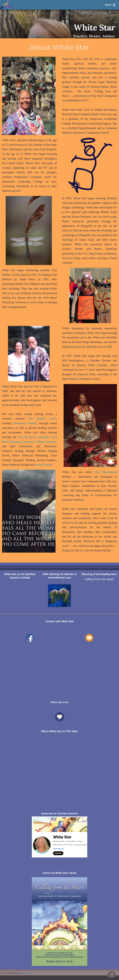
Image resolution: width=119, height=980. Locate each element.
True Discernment (106, 472)
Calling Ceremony (46, 442)
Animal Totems (43, 465)
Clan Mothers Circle (42, 418)
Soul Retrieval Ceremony (33, 437)
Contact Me (26, 973)
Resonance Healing (25, 423)
